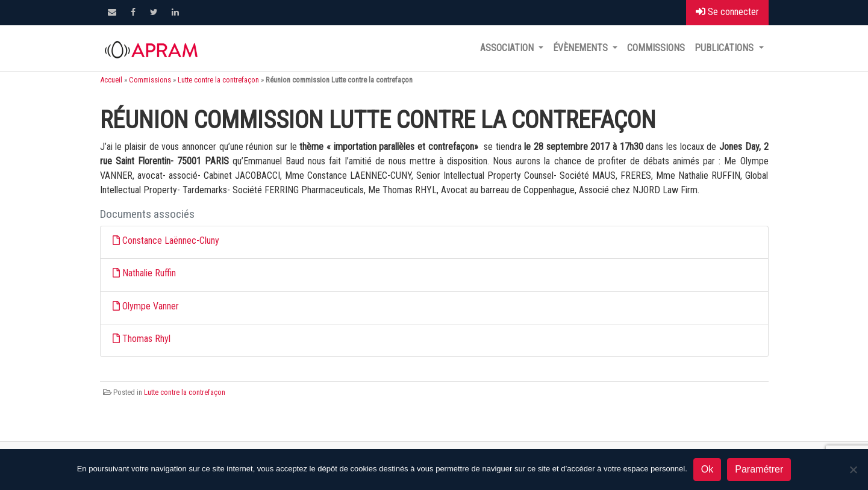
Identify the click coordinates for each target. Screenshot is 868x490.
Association (508, 48)
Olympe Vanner (151, 306)
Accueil (111, 80)
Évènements (582, 48)
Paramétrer (759, 469)
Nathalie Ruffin (149, 273)
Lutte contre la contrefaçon (218, 80)
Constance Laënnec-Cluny (171, 240)
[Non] (853, 470)
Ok (707, 469)
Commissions (656, 48)
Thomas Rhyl (146, 339)
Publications (725, 48)
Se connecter (727, 12)
